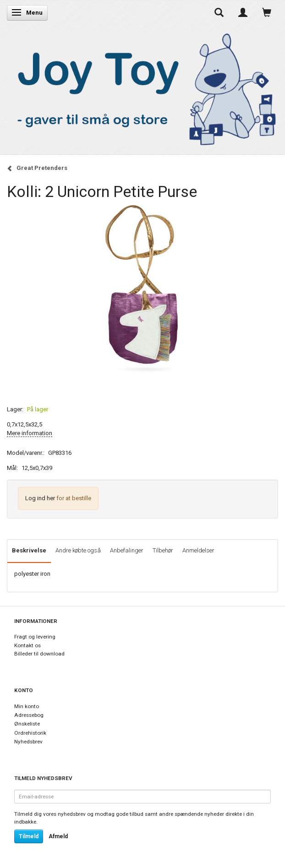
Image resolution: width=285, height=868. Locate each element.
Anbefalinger (127, 550)
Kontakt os (27, 645)
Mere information (30, 433)
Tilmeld (29, 836)
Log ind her (40, 498)
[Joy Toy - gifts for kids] (142, 88)
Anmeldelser (198, 550)
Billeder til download (39, 654)
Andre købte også (78, 550)
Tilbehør (163, 550)
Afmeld (58, 836)
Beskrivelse (29, 550)
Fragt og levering (35, 637)
